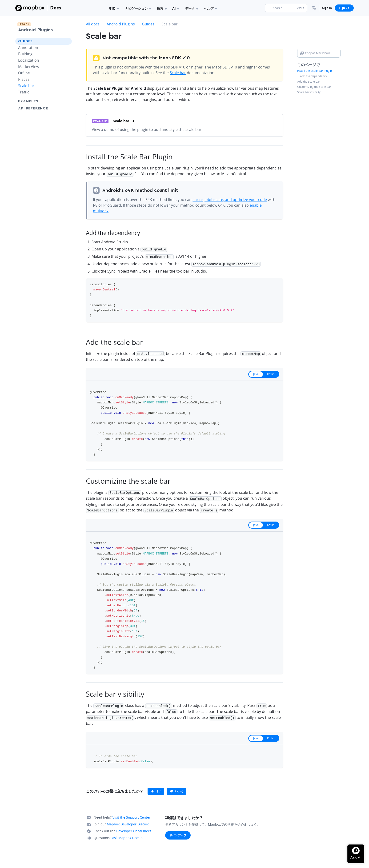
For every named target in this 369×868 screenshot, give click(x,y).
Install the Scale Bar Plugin (315, 71)
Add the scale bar (309, 82)
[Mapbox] (30, 8)
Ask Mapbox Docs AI (128, 834)
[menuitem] (314, 8)
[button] (314, 8)
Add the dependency (313, 76)
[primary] (156, 787)
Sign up (344, 8)
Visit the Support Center (131, 813)
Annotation (28, 48)
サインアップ (178, 831)
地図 (114, 8)
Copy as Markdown (315, 53)
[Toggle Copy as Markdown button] (337, 53)
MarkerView (29, 67)
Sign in (327, 8)
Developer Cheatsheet (134, 827)
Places (24, 79)
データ (192, 8)
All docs (93, 24)
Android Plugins (35, 30)
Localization (29, 60)
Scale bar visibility (309, 92)
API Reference (33, 108)
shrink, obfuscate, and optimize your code (230, 199)
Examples (28, 101)
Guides (25, 41)
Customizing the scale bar (314, 87)
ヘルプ (210, 8)
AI (176, 8)
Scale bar (26, 86)
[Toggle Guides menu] (67, 41)
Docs (56, 8)
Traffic (24, 92)
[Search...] (286, 8)
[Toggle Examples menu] (67, 101)
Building (25, 54)
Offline (24, 73)
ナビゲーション (138, 8)
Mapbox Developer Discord (128, 820)
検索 (162, 8)
